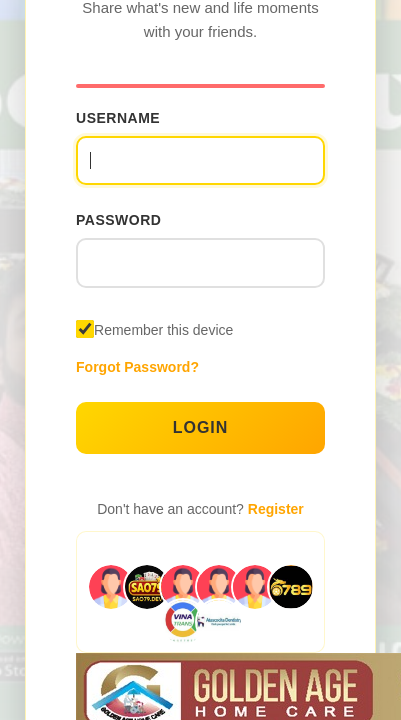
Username (118, 118)
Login (201, 427)
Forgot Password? (137, 367)
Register (276, 509)
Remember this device (163, 330)
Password (118, 220)
